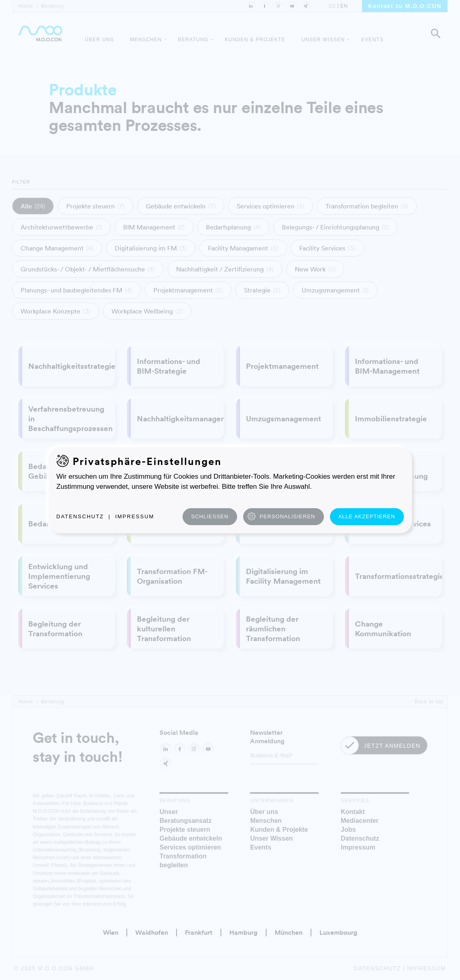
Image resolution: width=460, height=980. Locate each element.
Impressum (135, 516)
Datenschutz (80, 516)
